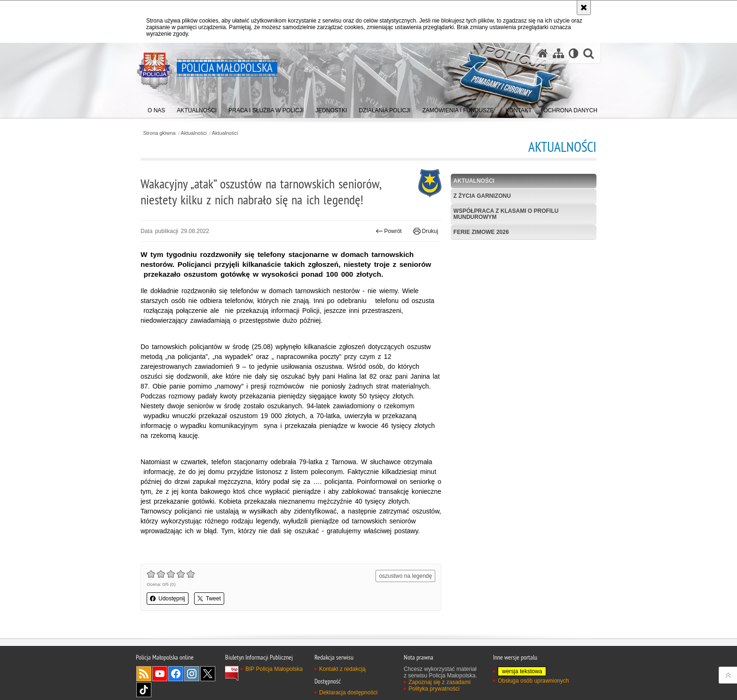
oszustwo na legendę (405, 576)
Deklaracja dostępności (348, 692)
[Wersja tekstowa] (574, 53)
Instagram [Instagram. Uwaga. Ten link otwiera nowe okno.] (192, 674)
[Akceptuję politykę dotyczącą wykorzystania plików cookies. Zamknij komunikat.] (584, 8)
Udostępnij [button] (168, 599)
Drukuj (426, 231)
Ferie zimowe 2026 (481, 232)
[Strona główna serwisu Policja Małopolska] (543, 53)
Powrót (389, 231)
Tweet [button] (209, 599)
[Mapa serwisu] (558, 53)
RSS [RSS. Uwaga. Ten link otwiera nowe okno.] (144, 674)
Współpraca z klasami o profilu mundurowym (506, 214)
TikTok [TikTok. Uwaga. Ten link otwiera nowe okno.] (144, 690)
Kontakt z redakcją (342, 669)
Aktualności (194, 133)
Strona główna (159, 133)
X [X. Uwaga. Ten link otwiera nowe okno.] (208, 674)
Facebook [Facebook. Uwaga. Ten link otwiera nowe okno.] (176, 674)
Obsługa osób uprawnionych (533, 681)
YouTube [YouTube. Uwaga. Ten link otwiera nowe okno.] (160, 674)
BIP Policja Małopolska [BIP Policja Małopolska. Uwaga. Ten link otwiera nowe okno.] (274, 669)
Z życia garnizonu (482, 196)
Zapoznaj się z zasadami (439, 682)
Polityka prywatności (434, 689)
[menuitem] (156, 108)
